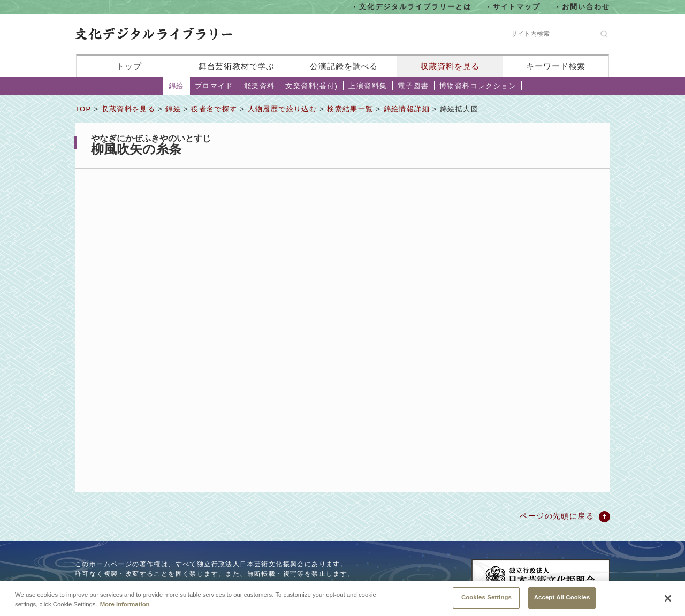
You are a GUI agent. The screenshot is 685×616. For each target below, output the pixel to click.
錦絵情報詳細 (407, 109)
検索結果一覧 (350, 109)
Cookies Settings (486, 598)
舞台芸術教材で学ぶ (237, 66)
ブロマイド (214, 86)
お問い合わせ (586, 7)
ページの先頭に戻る (557, 516)
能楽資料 (260, 86)
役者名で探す (214, 109)
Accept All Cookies (562, 598)
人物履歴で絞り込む (283, 109)
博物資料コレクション (478, 86)
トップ (129, 66)
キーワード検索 (556, 66)
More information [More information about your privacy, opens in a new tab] (125, 605)
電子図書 (413, 86)
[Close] (668, 599)
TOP (83, 109)
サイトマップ (517, 7)
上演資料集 (368, 86)
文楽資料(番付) (311, 86)
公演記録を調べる (344, 66)
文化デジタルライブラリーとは (415, 7)
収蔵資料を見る (450, 66)
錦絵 (176, 86)
